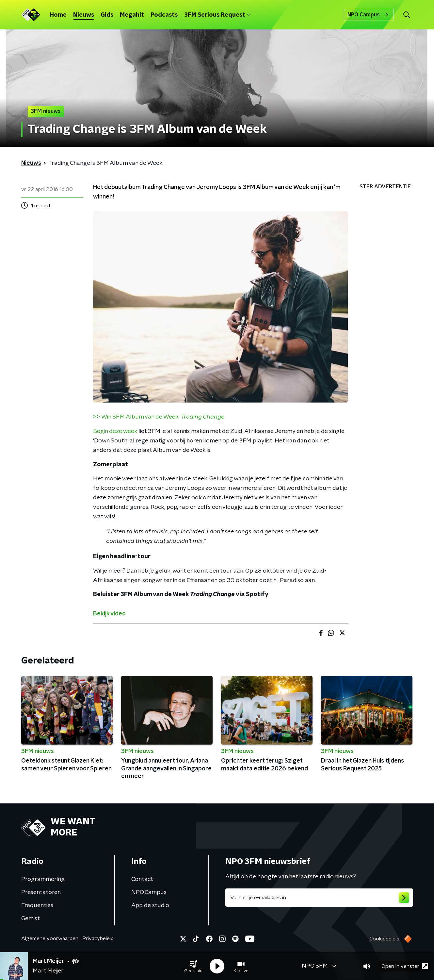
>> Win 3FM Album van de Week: (159, 417)
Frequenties (37, 905)
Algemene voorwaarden (50, 938)
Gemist (31, 919)
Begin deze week (115, 431)
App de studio (150, 905)
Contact (142, 879)
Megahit (132, 15)
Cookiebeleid (384, 939)
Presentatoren (41, 892)
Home (58, 15)
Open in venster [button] (405, 966)
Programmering (43, 879)
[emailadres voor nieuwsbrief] (319, 898)
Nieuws (84, 15)
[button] (193, 966)
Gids (107, 15)
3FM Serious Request (217, 15)
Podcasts (164, 15)
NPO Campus (369, 15)
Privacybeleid (98, 938)
